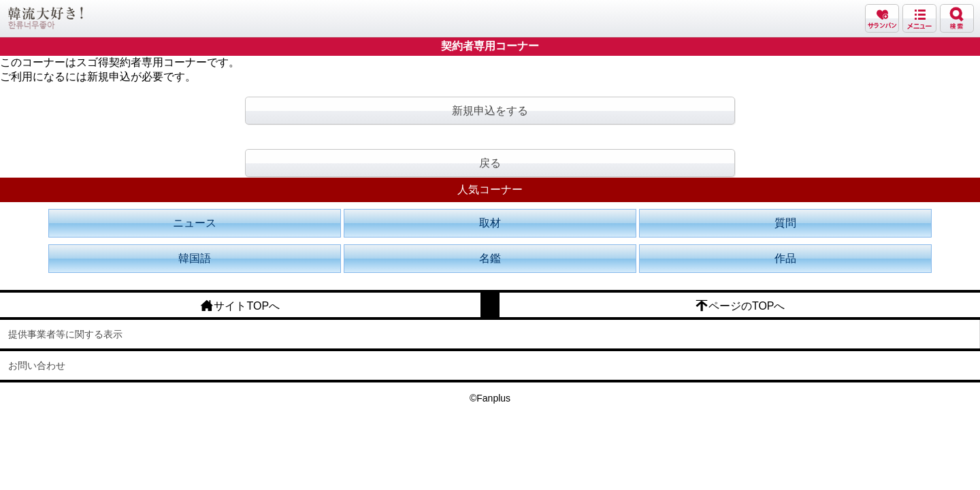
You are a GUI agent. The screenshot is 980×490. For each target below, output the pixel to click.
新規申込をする (490, 111)
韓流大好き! (46, 18)
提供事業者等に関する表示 (65, 334)
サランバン (882, 18)
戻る (490, 163)
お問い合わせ (37, 365)
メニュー (919, 18)
